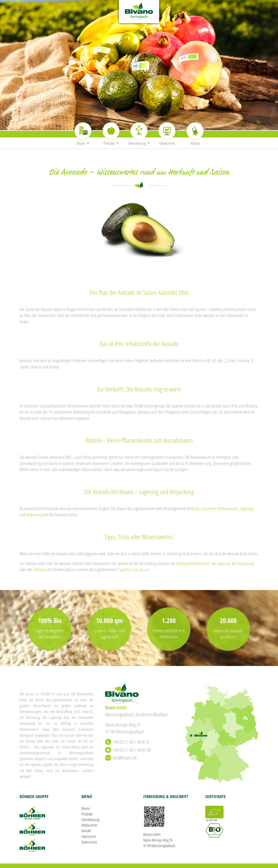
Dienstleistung (90, 820)
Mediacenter (167, 143)
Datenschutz (89, 842)
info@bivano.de (125, 758)
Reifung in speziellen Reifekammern (213, 508)
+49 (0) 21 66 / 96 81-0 (131, 742)
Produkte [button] (109, 143)
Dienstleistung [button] (137, 143)
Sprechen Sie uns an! (134, 569)
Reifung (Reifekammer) (193, 563)
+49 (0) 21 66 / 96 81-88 (132, 750)
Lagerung (247, 508)
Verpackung (35, 515)
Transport (40, 569)
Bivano (86, 808)
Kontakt (195, 143)
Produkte (87, 814)
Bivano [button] (81, 143)
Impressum (89, 836)
